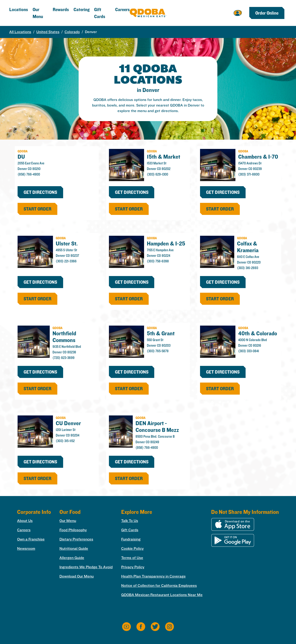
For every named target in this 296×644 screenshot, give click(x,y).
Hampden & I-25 (166, 243)
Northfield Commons (64, 337)
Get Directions (40, 192)
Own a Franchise (31, 539)
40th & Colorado (258, 333)
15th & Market (163, 157)
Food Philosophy (73, 530)
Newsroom (26, 548)
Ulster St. (67, 243)
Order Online (267, 13)
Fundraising (131, 539)
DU (21, 157)
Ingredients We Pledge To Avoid (86, 567)
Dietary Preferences (76, 539)
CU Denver (68, 423)
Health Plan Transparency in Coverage (153, 576)
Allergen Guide (72, 558)
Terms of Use (132, 558)
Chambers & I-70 (258, 157)
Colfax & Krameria (248, 247)
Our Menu (68, 521)
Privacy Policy (133, 567)
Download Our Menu (77, 576)
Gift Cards (130, 530)
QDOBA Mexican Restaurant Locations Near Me (162, 595)
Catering (82, 9)
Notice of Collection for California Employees (159, 586)
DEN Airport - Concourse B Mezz (157, 426)
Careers (122, 9)
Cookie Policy (132, 548)
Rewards (61, 9)
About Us (25, 521)
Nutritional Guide (74, 548)
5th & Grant (161, 333)
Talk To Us (130, 521)
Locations (19, 9)
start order (37, 209)
